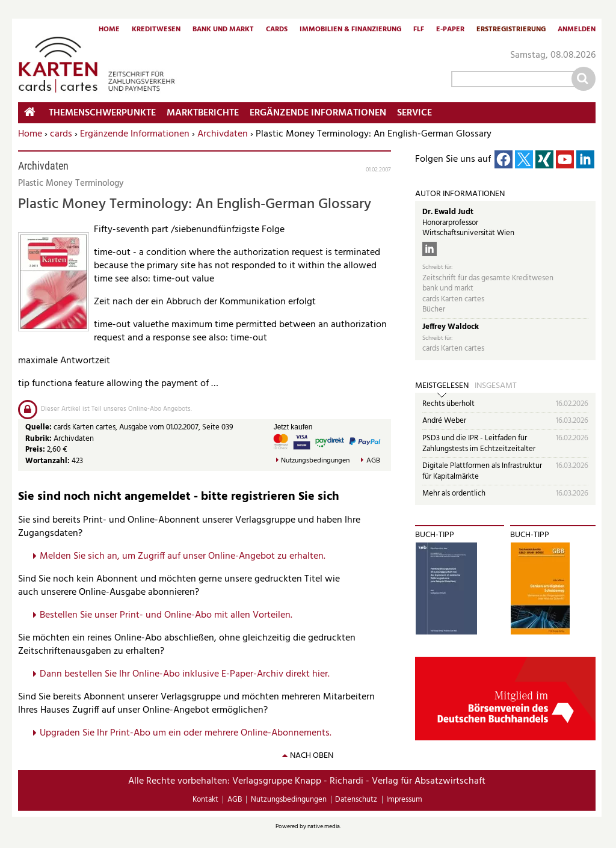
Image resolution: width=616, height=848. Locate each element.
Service (414, 113)
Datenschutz (356, 800)
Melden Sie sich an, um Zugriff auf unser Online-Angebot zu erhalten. (183, 556)
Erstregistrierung (511, 30)
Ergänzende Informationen (135, 134)
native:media (324, 826)
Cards (277, 30)
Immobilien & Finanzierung (350, 30)
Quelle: (39, 427)
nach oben (312, 756)
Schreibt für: (437, 267)
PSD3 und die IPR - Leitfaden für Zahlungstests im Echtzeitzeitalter (479, 444)
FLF (419, 30)
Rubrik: (39, 439)
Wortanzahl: (48, 461)
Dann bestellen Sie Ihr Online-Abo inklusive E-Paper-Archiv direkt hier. (185, 674)
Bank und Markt (223, 30)
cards (61, 134)
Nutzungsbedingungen (315, 461)
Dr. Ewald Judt (448, 212)
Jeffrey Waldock (451, 327)
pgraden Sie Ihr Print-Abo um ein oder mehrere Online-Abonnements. (189, 733)
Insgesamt (496, 386)
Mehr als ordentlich (454, 493)
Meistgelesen (442, 386)
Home (109, 30)
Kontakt (205, 800)
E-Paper (450, 30)
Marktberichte (203, 113)
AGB (373, 461)
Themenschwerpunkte (102, 113)
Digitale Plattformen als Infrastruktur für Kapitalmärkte (482, 471)
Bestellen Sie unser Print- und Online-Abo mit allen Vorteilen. (166, 615)
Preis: (35, 450)
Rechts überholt (448, 404)
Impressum (404, 800)
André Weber (444, 421)
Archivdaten (223, 134)
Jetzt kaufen (293, 427)
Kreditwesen (156, 30)
